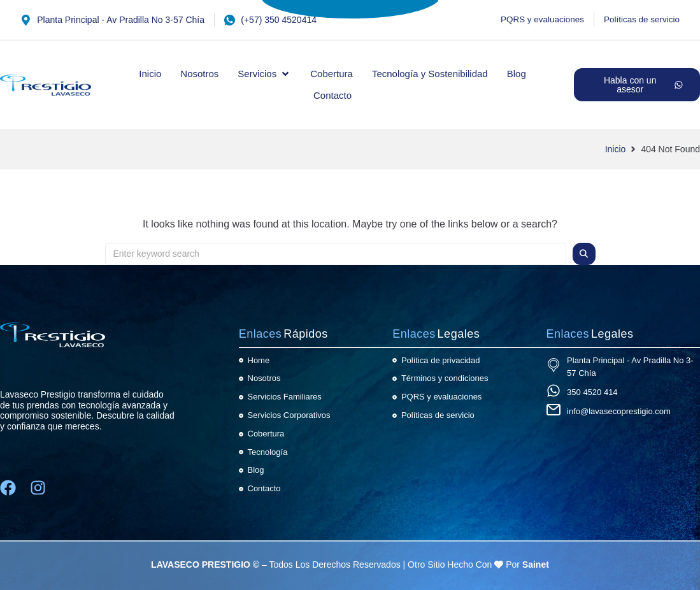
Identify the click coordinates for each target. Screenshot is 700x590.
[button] (264, 74)
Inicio (616, 149)
